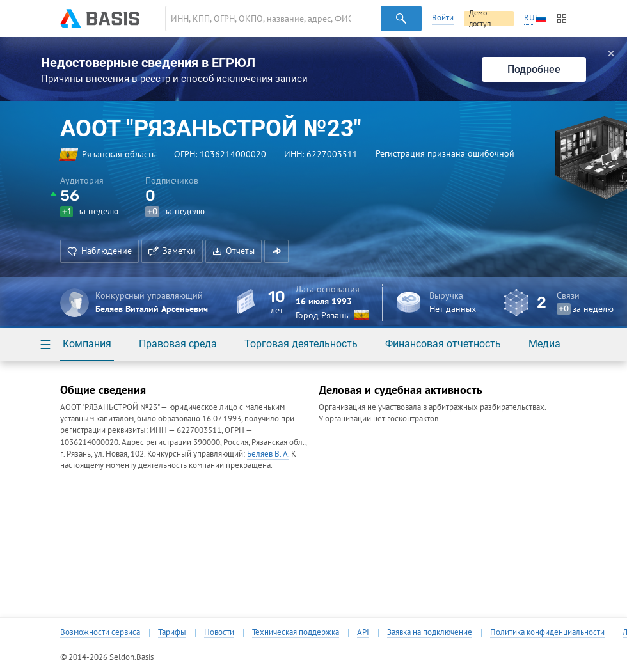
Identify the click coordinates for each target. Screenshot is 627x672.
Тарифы (172, 632)
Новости (219, 632)
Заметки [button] (172, 251)
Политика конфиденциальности (547, 632)
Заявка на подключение (430, 632)
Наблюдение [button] (99, 251)
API (363, 632)
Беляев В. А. (268, 454)
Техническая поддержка (296, 632)
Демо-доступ (480, 19)
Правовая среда (178, 344)
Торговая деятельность (301, 344)
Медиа (544, 344)
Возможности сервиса (100, 632)
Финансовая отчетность (443, 344)
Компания (87, 344)
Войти (443, 18)
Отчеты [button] (234, 251)
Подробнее (534, 69)
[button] (276, 251)
